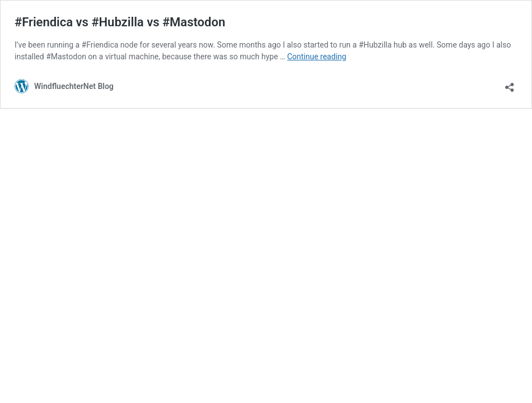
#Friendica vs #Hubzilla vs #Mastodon (120, 22)
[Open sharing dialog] (510, 84)
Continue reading (317, 57)
